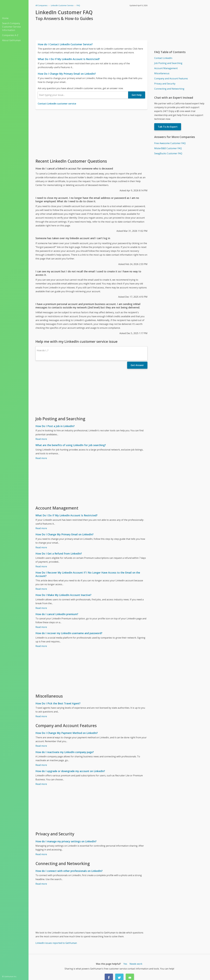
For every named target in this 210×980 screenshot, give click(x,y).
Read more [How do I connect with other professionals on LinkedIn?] (41, 884)
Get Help (137, 95)
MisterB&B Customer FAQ (168, 148)
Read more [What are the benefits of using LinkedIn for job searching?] (41, 458)
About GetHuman (11, 40)
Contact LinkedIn (163, 58)
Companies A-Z (10, 35)
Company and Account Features (171, 78)
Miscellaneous (162, 73)
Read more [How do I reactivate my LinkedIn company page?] (41, 765)
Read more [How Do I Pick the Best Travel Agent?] (41, 716)
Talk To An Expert (168, 127)
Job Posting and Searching (168, 63)
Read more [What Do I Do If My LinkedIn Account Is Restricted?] (41, 528)
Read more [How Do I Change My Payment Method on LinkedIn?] (41, 746)
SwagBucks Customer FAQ (168, 153)
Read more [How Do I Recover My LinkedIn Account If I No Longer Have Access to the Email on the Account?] (41, 589)
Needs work (136, 964)
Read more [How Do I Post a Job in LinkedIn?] (41, 439)
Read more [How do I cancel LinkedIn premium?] (41, 627)
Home (5, 18)
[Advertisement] (91, 134)
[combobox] (83, 95)
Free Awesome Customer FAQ (170, 143)
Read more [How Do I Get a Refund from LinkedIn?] (41, 566)
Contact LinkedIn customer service (57, 104)
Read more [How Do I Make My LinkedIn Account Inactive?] (41, 608)
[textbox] (83, 95)
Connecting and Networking (169, 89)
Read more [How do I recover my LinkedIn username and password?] (41, 646)
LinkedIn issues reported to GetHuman (56, 943)
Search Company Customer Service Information (11, 27)
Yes (125, 964)
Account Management (166, 68)
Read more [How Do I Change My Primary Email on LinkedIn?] (41, 547)
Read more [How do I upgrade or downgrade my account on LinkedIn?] (41, 784)
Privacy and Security (165, 84)
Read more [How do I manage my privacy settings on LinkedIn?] (41, 854)
